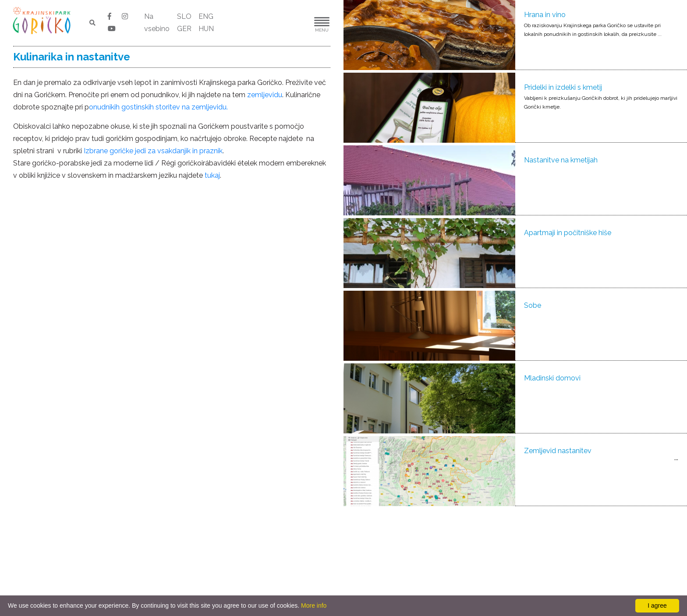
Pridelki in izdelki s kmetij (563, 87)
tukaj (212, 175)
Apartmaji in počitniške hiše (568, 233)
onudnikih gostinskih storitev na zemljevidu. (158, 107)
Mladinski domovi (552, 378)
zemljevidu (265, 95)
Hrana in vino (545, 15)
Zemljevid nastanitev (558, 451)
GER (184, 29)
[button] (295, 23)
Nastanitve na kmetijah (561, 160)
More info (314, 605)
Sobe (533, 305)
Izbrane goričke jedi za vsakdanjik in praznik (153, 151)
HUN (206, 29)
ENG (206, 16)
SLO (184, 16)
